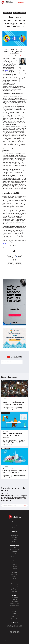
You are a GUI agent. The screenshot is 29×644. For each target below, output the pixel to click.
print (19, 264)
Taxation (15, 567)
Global (15, 524)
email (10, 264)
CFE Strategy (14, 601)
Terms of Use (14, 619)
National (14, 526)
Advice (14, 534)
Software (23, 13)
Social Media (14, 590)
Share (18, 256)
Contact (15, 613)
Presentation (14, 536)
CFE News (14, 600)
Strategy (15, 553)
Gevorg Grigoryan (14, 605)
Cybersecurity (15, 586)
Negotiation (14, 588)
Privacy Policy (15, 615)
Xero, (6, 70)
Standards (15, 565)
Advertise (15, 611)
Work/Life (14, 541)
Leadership (14, 551)
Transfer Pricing (14, 568)
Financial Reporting (15, 549)
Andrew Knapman (14, 603)
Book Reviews (14, 574)
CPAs (15, 578)
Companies (14, 576)
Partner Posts (8, 13)
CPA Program (14, 598)
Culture (14, 547)
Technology (5, 381)
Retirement (14, 539)
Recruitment (15, 538)
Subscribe (21, 2)
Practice (16, 13)
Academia (15, 559)
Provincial (14, 528)
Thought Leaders (14, 580)
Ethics (14, 561)
